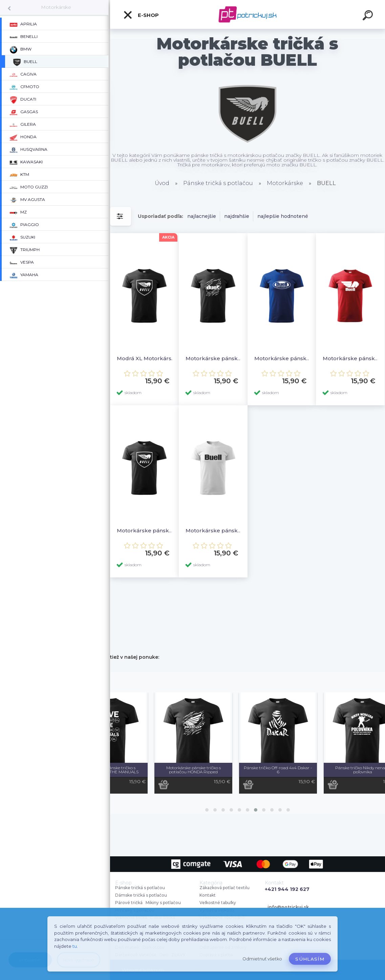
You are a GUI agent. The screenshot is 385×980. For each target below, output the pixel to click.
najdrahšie (237, 216)
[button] (207, 810)
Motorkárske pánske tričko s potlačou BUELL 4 (284, 358)
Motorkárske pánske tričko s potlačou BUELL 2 (146, 530)
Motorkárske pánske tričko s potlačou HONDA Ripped (194, 770)
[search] (369, 16)
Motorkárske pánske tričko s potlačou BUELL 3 (352, 358)
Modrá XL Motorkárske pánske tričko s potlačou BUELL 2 (146, 358)
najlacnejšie (202, 216)
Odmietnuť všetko (262, 959)
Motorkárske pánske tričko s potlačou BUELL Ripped (215, 358)
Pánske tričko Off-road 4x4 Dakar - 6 (278, 770)
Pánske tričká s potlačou (218, 183)
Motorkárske (56, 7)
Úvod (162, 183)
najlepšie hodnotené (283, 216)
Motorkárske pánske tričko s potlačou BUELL (215, 530)
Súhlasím (310, 959)
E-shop (141, 15)
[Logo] (248, 14)
